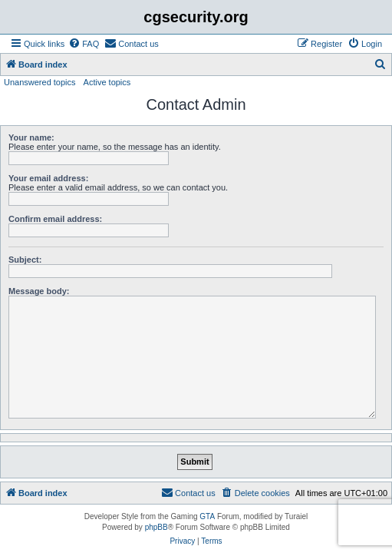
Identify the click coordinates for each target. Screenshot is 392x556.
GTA (207, 516)
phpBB (156, 527)
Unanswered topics (40, 82)
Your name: (31, 137)
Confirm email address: (55, 219)
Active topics (107, 82)
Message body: (39, 291)
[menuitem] (84, 44)
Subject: (25, 260)
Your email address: (48, 178)
